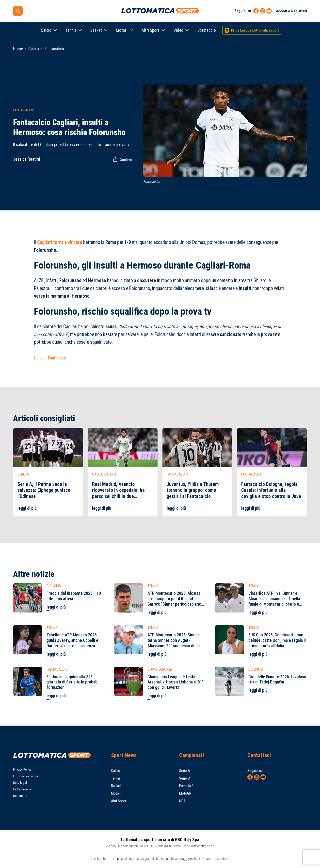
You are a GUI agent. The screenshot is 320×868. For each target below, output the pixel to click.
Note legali (20, 783)
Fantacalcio (54, 49)
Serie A (185, 771)
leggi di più (27, 508)
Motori (122, 30)
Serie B (184, 778)
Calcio (46, 30)
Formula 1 (186, 786)
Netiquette (20, 796)
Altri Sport (150, 30)
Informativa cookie (26, 776)
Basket (96, 30)
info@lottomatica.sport (199, 846)
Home (18, 49)
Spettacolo (207, 30)
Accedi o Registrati (291, 11)
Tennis (71, 30)
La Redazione (22, 789)
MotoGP (185, 793)
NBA (182, 801)
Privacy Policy (22, 770)
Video (178, 30)
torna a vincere (60, 242)
